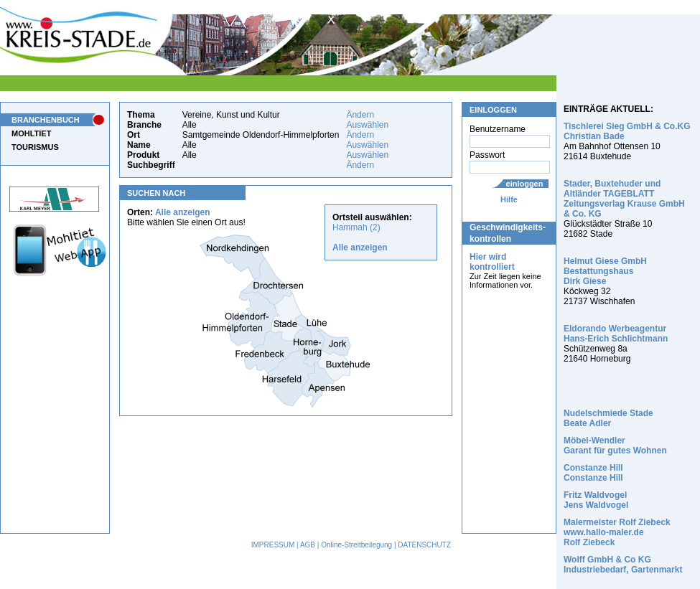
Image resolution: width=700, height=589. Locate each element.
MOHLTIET (31, 133)
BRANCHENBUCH (46, 120)
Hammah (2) (356, 227)
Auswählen (367, 125)
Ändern (360, 115)
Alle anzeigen (183, 212)
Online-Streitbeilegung (356, 545)
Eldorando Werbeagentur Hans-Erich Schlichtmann (616, 334)
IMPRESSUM (273, 545)
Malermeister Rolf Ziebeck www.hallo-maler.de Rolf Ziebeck (617, 532)
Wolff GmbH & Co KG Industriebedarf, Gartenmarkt (623, 565)
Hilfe (509, 199)
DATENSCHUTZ (424, 545)
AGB (308, 545)
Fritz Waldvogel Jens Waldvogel (596, 500)
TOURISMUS (35, 147)
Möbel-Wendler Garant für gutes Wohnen (615, 446)
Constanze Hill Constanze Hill (593, 473)
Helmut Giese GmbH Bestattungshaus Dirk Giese (605, 271)
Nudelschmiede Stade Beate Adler (608, 418)
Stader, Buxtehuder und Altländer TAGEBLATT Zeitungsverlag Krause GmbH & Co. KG (624, 199)
